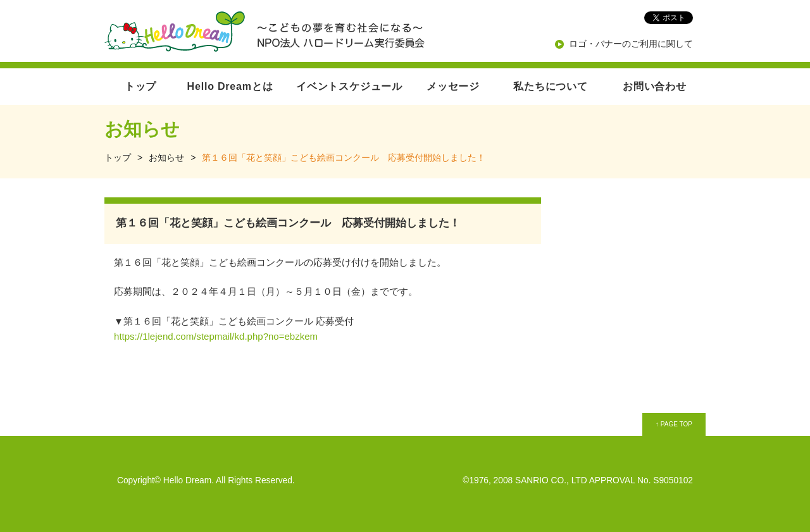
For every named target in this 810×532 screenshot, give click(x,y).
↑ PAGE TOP (674, 424)
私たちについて (551, 86)
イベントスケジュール (349, 86)
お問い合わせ (655, 86)
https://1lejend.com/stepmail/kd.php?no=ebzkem (216, 336)
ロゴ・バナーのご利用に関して (631, 44)
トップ (140, 86)
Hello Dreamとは (230, 86)
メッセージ (453, 86)
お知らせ (166, 158)
